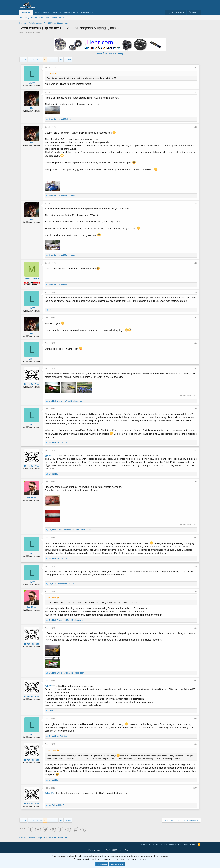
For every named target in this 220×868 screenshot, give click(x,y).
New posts (44, 17)
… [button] (56, 59)
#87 (196, 318)
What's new (41, 12)
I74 (23, 32)
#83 (196, 127)
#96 (196, 628)
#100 (195, 788)
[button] (49, 12)
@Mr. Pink (50, 793)
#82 (196, 93)
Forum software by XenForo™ (110, 850)
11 (61, 59)
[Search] (194, 12)
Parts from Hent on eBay (110, 53)
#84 (196, 204)
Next (68, 59)
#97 (196, 681)
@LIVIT (49, 456)
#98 (196, 719)
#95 (196, 592)
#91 (196, 450)
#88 (196, 343)
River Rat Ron (32, 384)
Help (186, 844)
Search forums (58, 17)
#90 (196, 409)
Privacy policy (175, 844)
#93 (196, 538)
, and (62, 584)
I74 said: (51, 73)
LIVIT (32, 83)
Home (193, 844)
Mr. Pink (32, 497)
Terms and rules (160, 844)
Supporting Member (28, 17)
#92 (196, 482)
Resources (70, 12)
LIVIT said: (52, 598)
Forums (26, 12)
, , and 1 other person (66, 401)
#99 (196, 744)
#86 (196, 293)
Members (86, 12)
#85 (196, 263)
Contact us (146, 844)
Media (55, 12)
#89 (196, 368)
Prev (24, 59)
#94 (196, 566)
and (60, 119)
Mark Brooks (32, 279)
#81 (196, 67)
